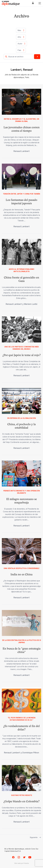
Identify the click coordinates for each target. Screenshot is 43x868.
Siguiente (35, 837)
